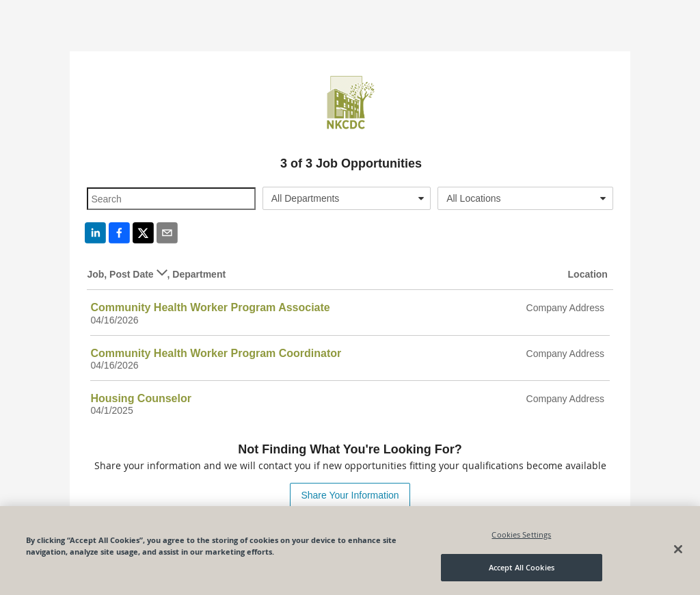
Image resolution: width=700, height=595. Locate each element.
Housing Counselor (141, 398)
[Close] (678, 549)
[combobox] (347, 198)
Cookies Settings (521, 534)
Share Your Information (350, 495)
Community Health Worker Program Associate (210, 307)
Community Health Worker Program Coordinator (216, 353)
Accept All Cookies (522, 567)
